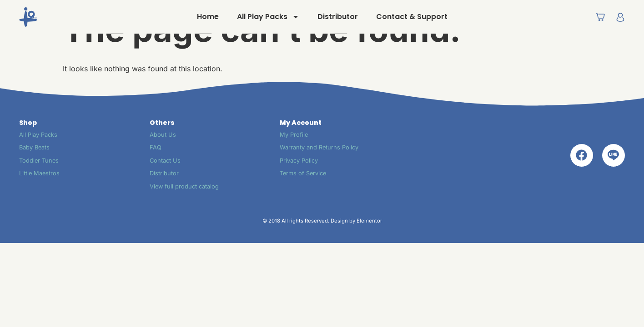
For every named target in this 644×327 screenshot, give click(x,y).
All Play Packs (268, 17)
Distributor (338, 17)
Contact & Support (412, 17)
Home (208, 17)
